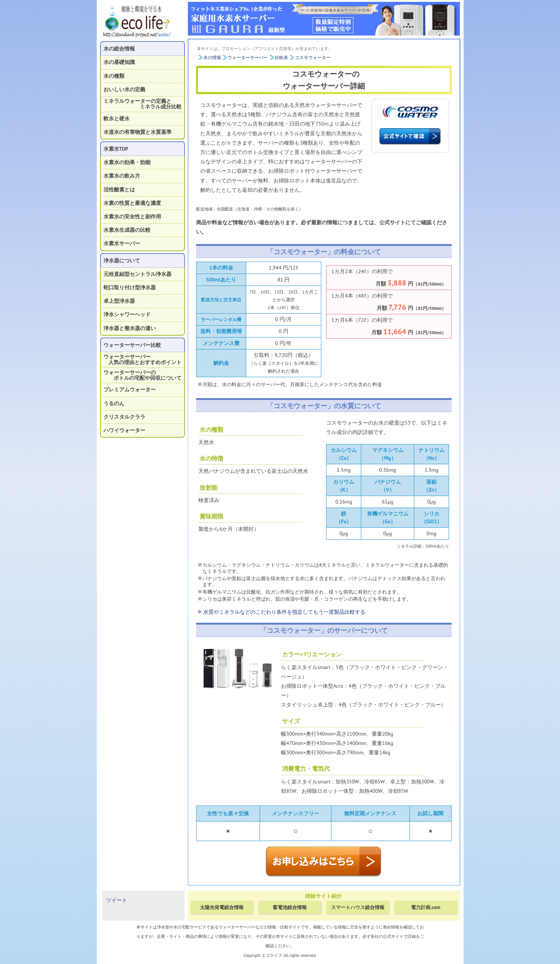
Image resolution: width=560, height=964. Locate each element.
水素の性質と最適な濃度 (132, 203)
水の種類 (114, 76)
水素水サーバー (122, 243)
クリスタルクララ (124, 417)
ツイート (117, 900)
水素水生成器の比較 (127, 230)
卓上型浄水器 (119, 301)
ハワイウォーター (124, 430)
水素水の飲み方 (122, 176)
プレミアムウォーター (130, 389)
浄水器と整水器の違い (130, 328)
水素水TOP (116, 149)
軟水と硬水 (117, 118)
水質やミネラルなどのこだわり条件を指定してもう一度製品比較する (284, 612)
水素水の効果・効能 (127, 162)
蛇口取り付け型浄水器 (130, 287)
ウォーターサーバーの (143, 375)
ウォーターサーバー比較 (132, 345)
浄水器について (122, 261)
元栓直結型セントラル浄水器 (137, 274)
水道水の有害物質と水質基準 (137, 132)
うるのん (114, 403)
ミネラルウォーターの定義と (143, 104)
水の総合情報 (119, 49)
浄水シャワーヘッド (127, 314)
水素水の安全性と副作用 (132, 216)
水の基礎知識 (119, 62)
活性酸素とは (119, 190)
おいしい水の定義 (124, 89)
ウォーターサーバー (143, 359)
